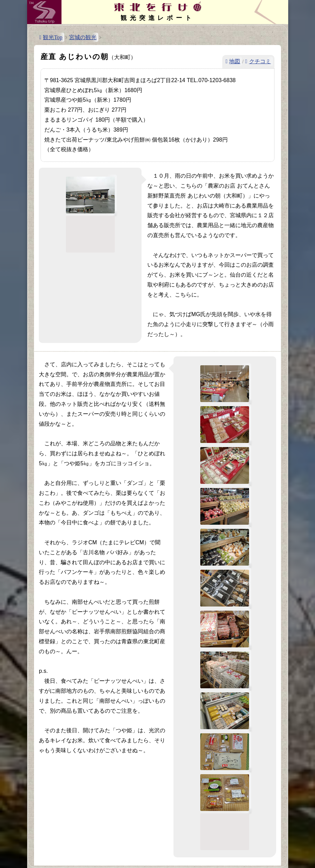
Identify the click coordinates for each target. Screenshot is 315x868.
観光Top (53, 37)
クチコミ (260, 61)
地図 (235, 61)
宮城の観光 (83, 37)
